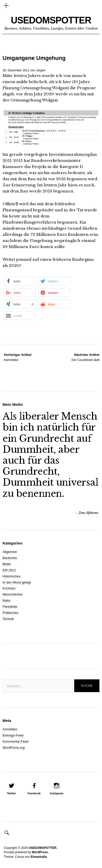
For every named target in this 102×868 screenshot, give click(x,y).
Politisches (10, 613)
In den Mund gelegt (17, 582)
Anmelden (10, 729)
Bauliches (10, 558)
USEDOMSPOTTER (51, 20)
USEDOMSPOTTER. (43, 848)
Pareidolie (10, 607)
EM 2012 (9, 570)
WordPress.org (14, 748)
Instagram (57, 793)
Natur (7, 600)
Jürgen (41, 70)
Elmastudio (39, 857)
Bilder (7, 564)
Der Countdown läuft (86, 357)
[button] (20, 281)
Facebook (34, 793)
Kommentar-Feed (15, 741)
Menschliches (13, 594)
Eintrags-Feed (13, 735)
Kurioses (9, 588)
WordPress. (40, 852)
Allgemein (10, 552)
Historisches (12, 576)
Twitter (11, 793)
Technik (8, 619)
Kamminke (18, 357)
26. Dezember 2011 (16, 70)
